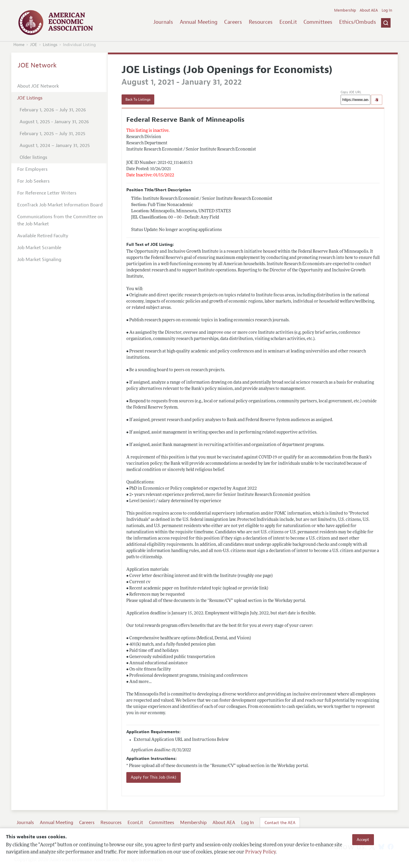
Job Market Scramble (39, 248)
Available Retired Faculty (43, 236)
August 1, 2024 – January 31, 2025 (55, 146)
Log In (387, 10)
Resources (261, 22)
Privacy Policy (260, 852)
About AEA (369, 10)
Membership (345, 10)
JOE (34, 45)
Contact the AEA (280, 823)
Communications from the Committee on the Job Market (60, 220)
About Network (38, 86)
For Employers (32, 169)
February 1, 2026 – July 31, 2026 (53, 110)
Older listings (33, 157)
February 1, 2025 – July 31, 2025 (52, 134)
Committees (318, 22)
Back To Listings (138, 99)
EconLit (288, 22)
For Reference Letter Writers (47, 193)
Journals (163, 22)
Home (19, 45)
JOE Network (37, 65)
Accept (363, 839)
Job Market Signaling (39, 260)
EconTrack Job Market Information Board (60, 205)
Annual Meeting (199, 22)
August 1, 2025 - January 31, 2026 (54, 122)
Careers (233, 22)
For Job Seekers (33, 181)
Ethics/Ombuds (358, 22)
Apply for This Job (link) (154, 777)
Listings (50, 45)
